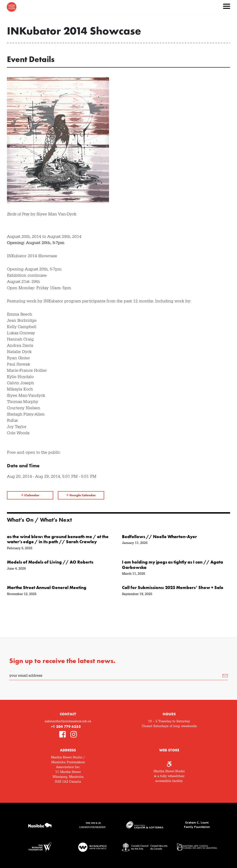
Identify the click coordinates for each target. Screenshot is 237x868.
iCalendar (30, 495)
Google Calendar (81, 495)
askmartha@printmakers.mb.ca (68, 721)
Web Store (169, 750)
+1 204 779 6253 (66, 727)
